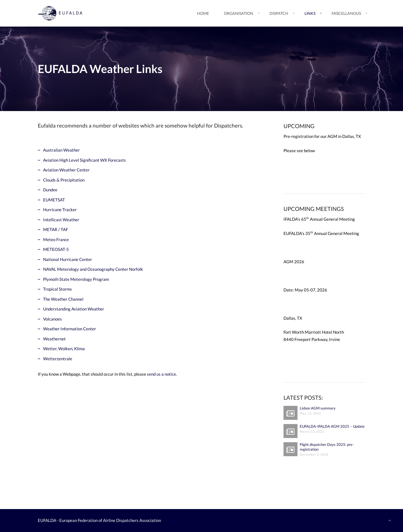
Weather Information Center (70, 329)
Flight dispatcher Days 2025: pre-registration (327, 447)
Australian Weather (61, 150)
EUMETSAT (54, 200)
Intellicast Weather (61, 220)
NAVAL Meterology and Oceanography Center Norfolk (93, 269)
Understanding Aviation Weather (74, 309)
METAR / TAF (56, 229)
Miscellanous (346, 13)
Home (203, 13)
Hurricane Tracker (60, 209)
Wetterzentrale (58, 359)
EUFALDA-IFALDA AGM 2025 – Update (332, 426)
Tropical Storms (58, 289)
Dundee (50, 190)
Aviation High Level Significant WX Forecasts (85, 160)
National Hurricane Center (68, 259)
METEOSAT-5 (56, 249)
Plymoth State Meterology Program (76, 279)
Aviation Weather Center (66, 170)
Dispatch (279, 13)
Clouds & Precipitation (64, 180)
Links (310, 13)
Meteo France (56, 239)
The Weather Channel (63, 299)
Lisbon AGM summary (318, 408)
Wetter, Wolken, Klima (64, 349)
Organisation (239, 13)
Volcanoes (52, 319)
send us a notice (161, 374)
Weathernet (54, 339)
